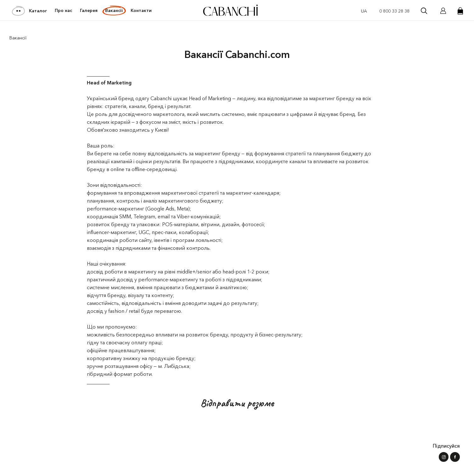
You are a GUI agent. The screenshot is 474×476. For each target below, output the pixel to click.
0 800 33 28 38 (394, 11)
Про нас (63, 11)
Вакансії (114, 11)
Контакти (141, 11)
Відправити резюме (237, 403)
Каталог (30, 11)
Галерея (89, 11)
